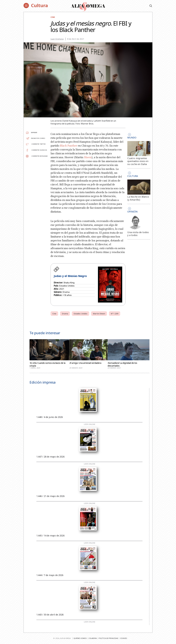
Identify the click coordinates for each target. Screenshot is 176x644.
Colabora (93, 638)
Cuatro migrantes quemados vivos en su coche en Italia (138, 161)
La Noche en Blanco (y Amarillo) (138, 198)
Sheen (88, 157)
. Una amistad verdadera (85, 363)
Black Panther (69, 145)
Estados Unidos (80, 314)
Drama (65, 314)
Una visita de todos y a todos (138, 234)
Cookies (124, 638)
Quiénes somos (80, 638)
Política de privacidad (108, 638)
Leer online (90, 424)
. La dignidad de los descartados (122, 364)
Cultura (39, 5)
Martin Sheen (99, 314)
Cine (53, 17)
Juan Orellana (57, 39)
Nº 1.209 (115, 314)
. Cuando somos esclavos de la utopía (47, 364)
